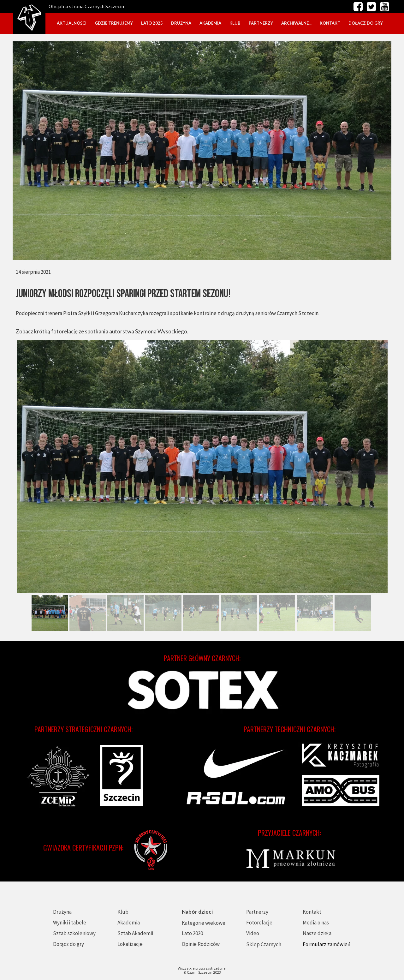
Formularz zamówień (327, 944)
